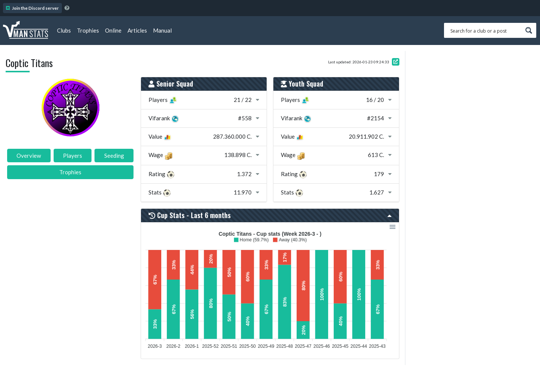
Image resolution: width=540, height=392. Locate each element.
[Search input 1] (485, 30)
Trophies (88, 30)
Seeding (114, 156)
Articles (137, 30)
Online (113, 30)
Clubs (64, 30)
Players (73, 156)
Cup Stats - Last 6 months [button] (270, 215)
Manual (162, 30)
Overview (29, 156)
